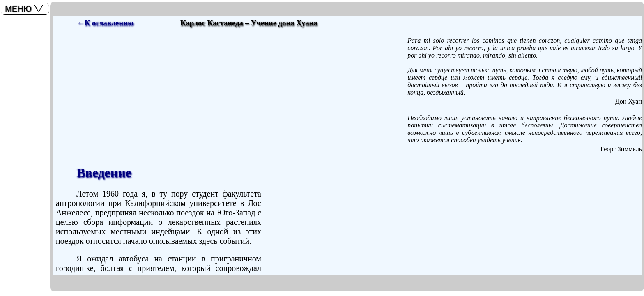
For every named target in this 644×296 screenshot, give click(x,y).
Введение (104, 173)
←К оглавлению (105, 23)
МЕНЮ (18, 9)
